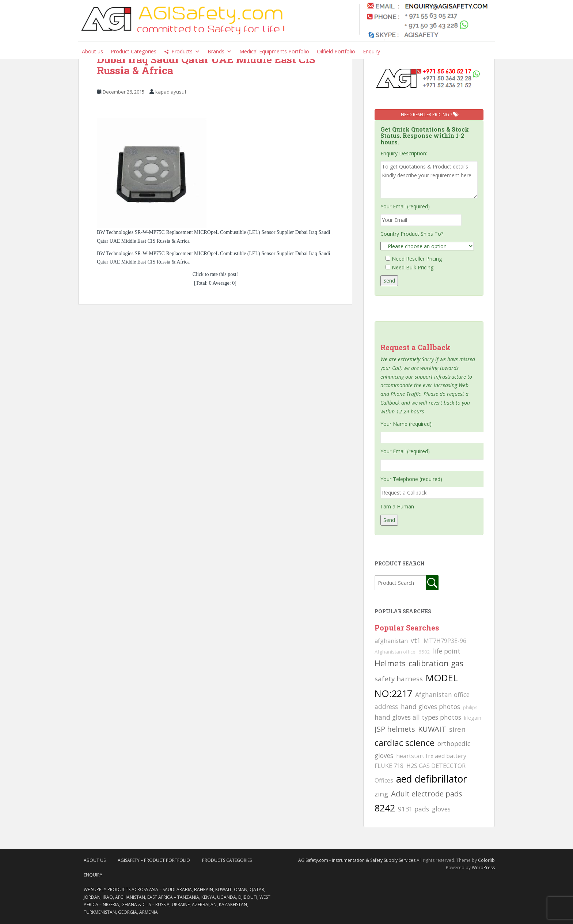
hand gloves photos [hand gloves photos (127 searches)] (430, 707)
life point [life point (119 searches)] (447, 651)
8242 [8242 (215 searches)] (385, 808)
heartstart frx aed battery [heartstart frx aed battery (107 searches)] (431, 756)
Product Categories (134, 51)
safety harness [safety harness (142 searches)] (399, 679)
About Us (95, 860)
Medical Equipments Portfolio (274, 51)
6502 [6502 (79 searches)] (424, 652)
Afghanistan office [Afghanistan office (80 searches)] (395, 652)
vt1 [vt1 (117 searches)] (416, 640)
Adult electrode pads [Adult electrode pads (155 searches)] (427, 794)
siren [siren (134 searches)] (457, 729)
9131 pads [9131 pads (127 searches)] (413, 809)
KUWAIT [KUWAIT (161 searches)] (432, 729)
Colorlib (486, 860)
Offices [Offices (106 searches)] (384, 780)
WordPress (483, 868)
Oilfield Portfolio (336, 51)
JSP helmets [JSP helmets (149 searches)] (395, 729)
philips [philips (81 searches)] (470, 707)
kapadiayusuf (171, 92)
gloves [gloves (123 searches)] (441, 809)
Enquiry (371, 51)
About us (92, 51)
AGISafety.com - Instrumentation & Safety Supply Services (357, 860)
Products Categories (227, 860)
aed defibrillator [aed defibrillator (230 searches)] (432, 779)
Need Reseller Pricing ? (429, 115)
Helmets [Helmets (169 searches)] (390, 663)
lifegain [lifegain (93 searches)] (473, 717)
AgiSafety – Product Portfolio (154, 860)
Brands (220, 52)
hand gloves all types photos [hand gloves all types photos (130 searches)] (418, 717)
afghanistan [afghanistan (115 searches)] (391, 641)
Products (186, 52)
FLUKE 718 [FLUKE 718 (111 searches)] (389, 766)
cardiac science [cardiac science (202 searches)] (405, 743)
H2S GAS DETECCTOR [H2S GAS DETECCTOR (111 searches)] (436, 766)
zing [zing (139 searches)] (381, 794)
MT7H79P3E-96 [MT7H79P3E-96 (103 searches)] (445, 641)
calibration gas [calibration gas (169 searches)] (436, 663)
